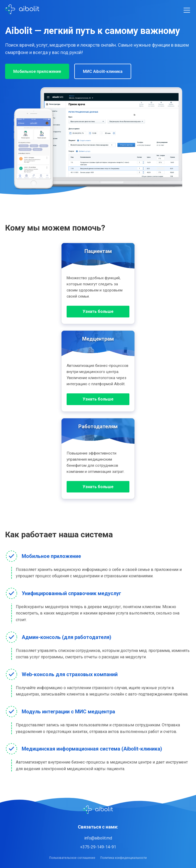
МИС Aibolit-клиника (103, 71)
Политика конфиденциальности (124, 858)
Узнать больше (98, 311)
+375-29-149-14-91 (98, 847)
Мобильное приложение (37, 71)
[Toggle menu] (187, 10)
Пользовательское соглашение (72, 858)
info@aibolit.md (98, 838)
